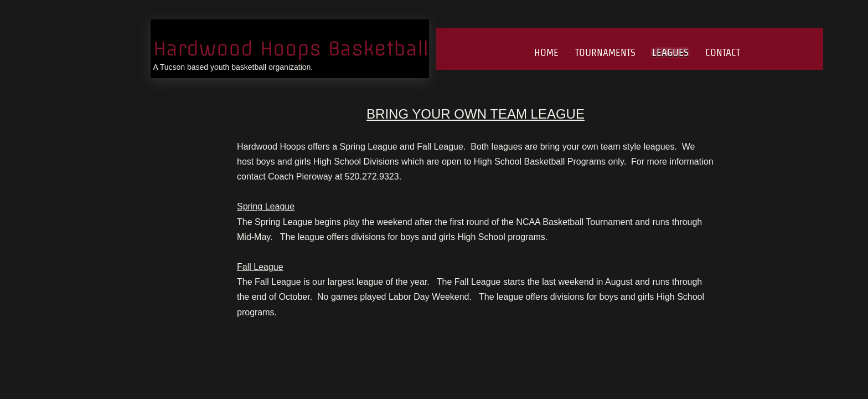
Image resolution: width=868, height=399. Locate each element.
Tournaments (605, 52)
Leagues (670, 52)
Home (546, 52)
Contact (723, 52)
